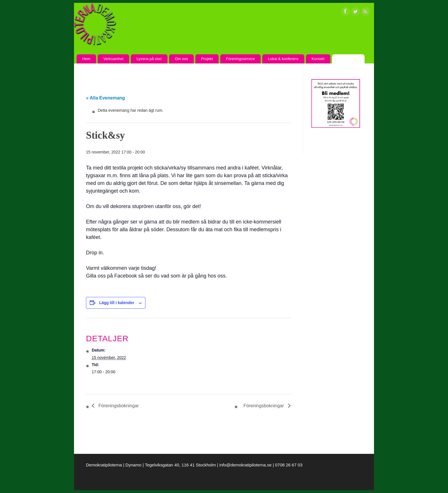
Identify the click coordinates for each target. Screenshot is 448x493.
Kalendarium (348, 59)
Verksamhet (113, 59)
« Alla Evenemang (105, 98)
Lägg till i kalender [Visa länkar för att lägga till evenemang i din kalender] (117, 303)
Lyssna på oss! (149, 59)
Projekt (207, 59)
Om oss (181, 59)
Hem (86, 59)
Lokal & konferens (283, 59)
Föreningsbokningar (118, 406)
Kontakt (318, 59)
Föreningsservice (240, 59)
